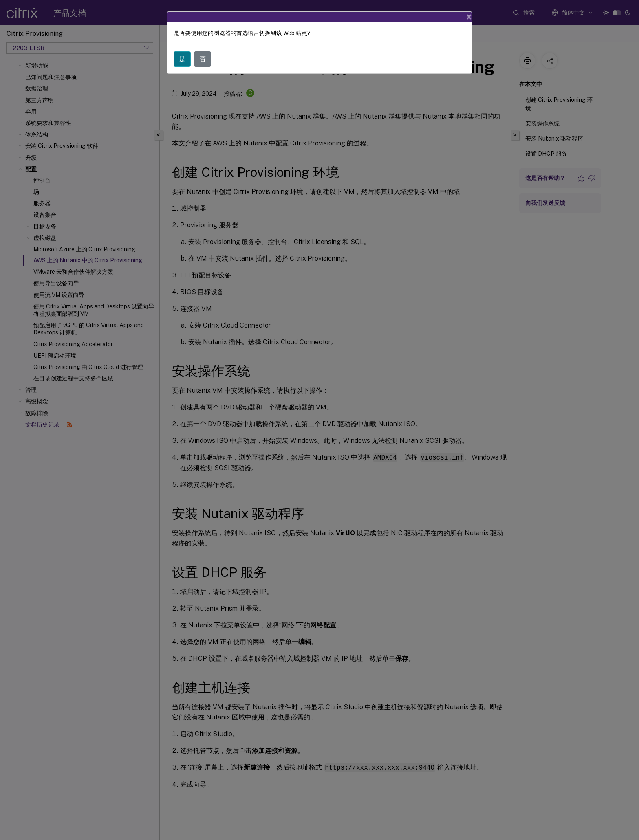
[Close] (469, 17)
